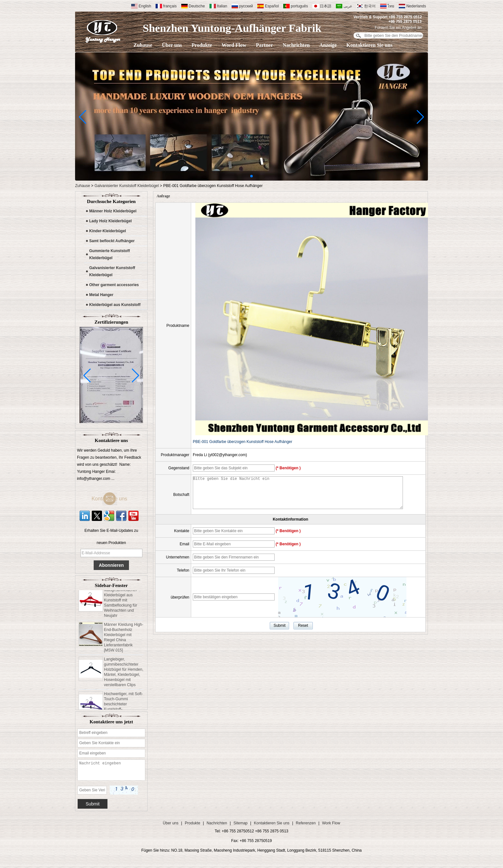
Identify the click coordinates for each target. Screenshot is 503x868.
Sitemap (241, 823)
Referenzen (306, 823)
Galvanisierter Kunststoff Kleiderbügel (127, 186)
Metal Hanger (101, 295)
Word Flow (234, 45)
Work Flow (331, 823)
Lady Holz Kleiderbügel (111, 221)
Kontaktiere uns (115, 499)
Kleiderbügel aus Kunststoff (115, 305)
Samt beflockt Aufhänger (112, 241)
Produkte (202, 45)
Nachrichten (296, 45)
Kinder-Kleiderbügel (108, 231)
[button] (251, 176)
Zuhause (143, 45)
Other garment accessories (114, 285)
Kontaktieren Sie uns (370, 45)
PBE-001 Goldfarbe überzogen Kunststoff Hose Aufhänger (243, 442)
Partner (264, 45)
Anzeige (328, 45)
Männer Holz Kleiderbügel (113, 211)
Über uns (172, 45)
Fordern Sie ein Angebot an (398, 28)
